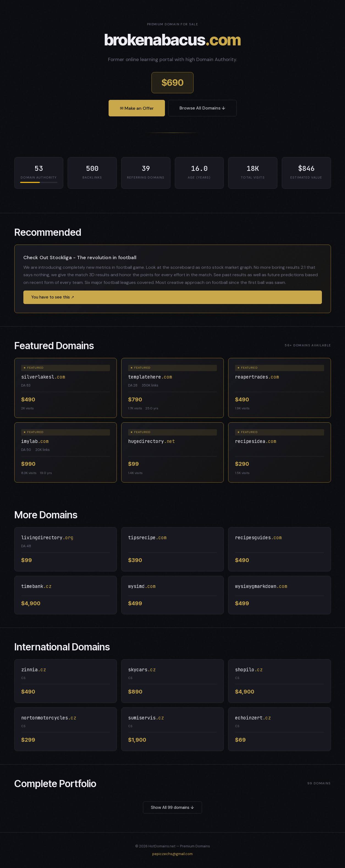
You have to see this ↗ (53, 297)
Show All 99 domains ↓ (172, 807)
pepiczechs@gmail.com (172, 854)
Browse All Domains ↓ (202, 108)
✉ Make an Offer (137, 108)
